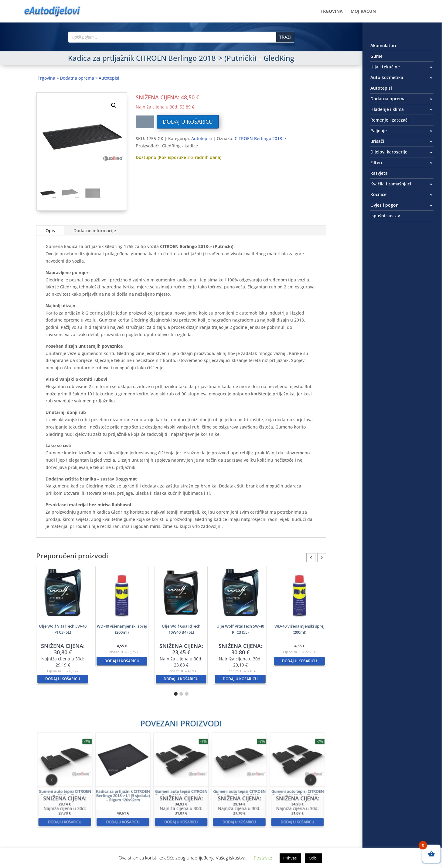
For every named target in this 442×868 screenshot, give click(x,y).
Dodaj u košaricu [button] (63, 679)
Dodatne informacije (95, 231)
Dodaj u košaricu (188, 122)
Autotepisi (109, 78)
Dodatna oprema (77, 78)
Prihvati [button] (290, 858)
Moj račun (363, 12)
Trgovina (332, 12)
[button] (114, 105)
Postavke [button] (263, 858)
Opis (50, 231)
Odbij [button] (314, 858)
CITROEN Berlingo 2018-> (260, 138)
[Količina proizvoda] (145, 122)
